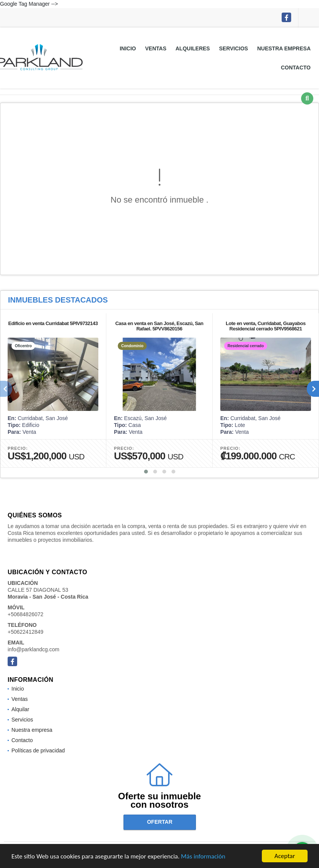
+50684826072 (26, 614)
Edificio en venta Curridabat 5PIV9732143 (53, 323)
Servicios (234, 48)
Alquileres (192, 48)
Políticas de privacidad (38, 750)
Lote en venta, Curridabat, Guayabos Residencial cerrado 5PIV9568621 (265, 326)
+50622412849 (26, 632)
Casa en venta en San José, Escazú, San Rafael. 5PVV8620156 (159, 326)
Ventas (156, 48)
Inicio (128, 48)
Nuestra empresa (284, 48)
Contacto (296, 68)
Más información (203, 857)
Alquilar (20, 709)
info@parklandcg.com (34, 649)
